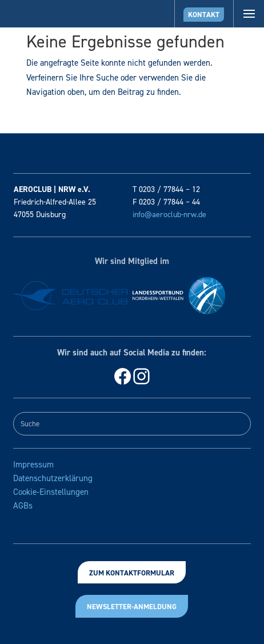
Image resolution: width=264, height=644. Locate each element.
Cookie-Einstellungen (51, 492)
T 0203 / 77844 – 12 (166, 189)
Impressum (33, 465)
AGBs (23, 506)
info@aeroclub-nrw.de (169, 215)
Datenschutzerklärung (53, 478)
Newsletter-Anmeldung (132, 607)
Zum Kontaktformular (132, 573)
